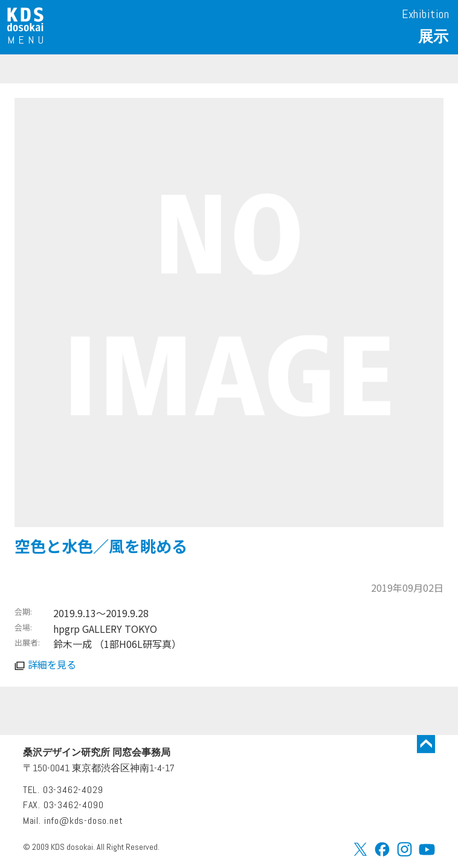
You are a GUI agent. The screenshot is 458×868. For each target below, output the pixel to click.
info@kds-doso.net (84, 821)
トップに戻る (426, 744)
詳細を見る (52, 664)
